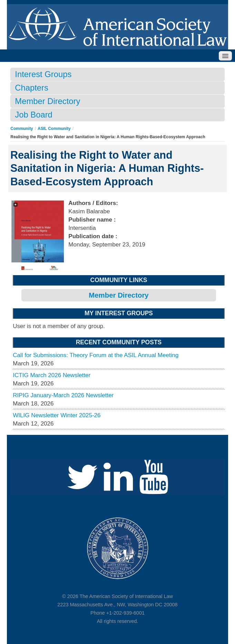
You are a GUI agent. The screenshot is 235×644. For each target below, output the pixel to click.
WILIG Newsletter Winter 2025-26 (57, 415)
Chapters (32, 88)
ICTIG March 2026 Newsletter (52, 375)
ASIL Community (54, 129)
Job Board (33, 115)
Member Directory (47, 101)
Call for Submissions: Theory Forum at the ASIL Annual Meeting (96, 355)
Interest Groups (43, 74)
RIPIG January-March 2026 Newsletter (63, 395)
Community (22, 129)
